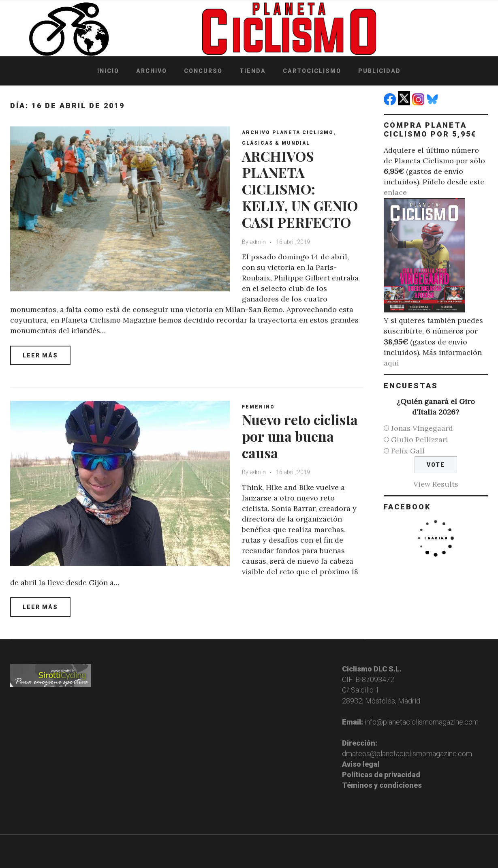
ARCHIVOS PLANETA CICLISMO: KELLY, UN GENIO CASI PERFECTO (300, 189)
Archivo (152, 71)
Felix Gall (408, 451)
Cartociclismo (312, 71)
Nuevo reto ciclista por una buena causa (300, 436)
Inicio (108, 71)
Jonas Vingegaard (422, 428)
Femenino (258, 407)
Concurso (203, 71)
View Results (436, 484)
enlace (395, 192)
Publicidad (379, 71)
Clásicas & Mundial (276, 143)
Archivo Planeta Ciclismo (288, 133)
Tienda (253, 71)
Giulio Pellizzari (420, 439)
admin (258, 242)
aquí (391, 363)
